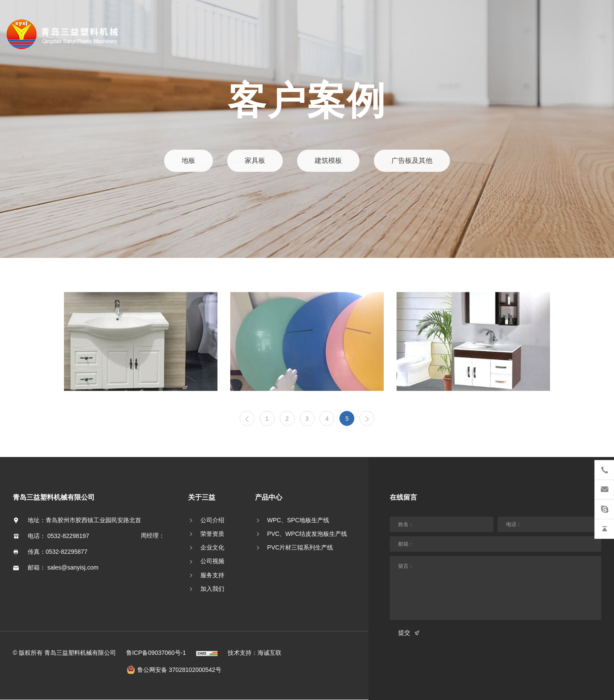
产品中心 (38, 119)
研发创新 (38, 191)
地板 (190, 161)
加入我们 (212, 589)
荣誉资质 (212, 534)
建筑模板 (328, 161)
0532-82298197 (68, 536)
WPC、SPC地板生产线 (298, 520)
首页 (32, 71)
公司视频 (212, 561)
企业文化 (212, 547)
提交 (404, 633)
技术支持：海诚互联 (255, 653)
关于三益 (38, 95)
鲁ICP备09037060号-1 (156, 653)
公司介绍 (212, 520)
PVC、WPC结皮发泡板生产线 (307, 534)
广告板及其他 (411, 161)
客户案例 (38, 167)
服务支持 (212, 575)
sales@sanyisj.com (73, 567)
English (48, 238)
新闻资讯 (38, 143)
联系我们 (38, 215)
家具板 (255, 161)
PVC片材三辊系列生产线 (300, 547)
